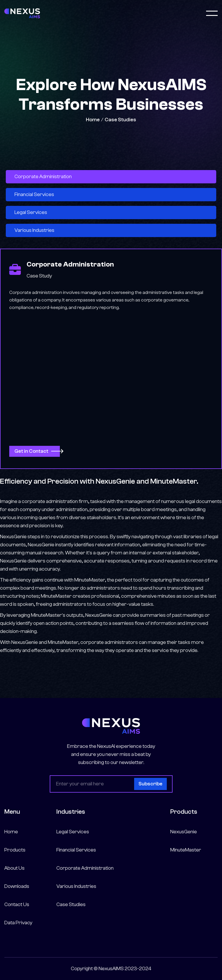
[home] (22, 13)
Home (93, 120)
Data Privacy (18, 923)
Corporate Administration (85, 868)
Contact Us (17, 904)
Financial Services (76, 850)
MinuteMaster (186, 850)
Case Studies (120, 120)
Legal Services (73, 832)
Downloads (17, 886)
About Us (14, 868)
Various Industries (76, 886)
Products (15, 850)
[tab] (111, 177)
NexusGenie (184, 832)
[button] (212, 13)
